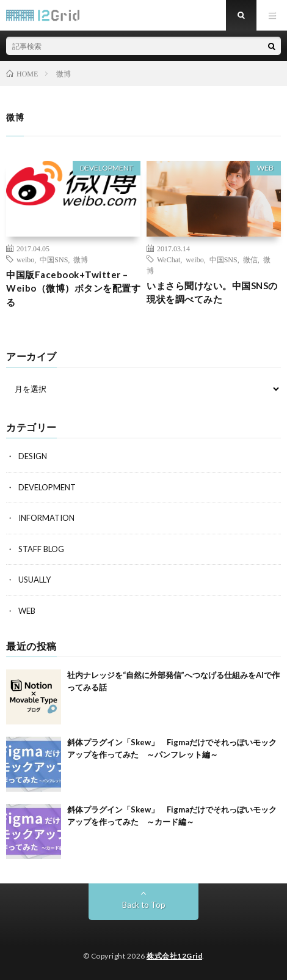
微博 (81, 259)
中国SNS (54, 259)
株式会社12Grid (174, 956)
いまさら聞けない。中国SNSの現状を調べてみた (212, 293)
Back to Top (144, 905)
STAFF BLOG (41, 549)
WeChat (169, 259)
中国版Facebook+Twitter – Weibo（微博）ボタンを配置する (73, 288)
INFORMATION (46, 518)
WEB (265, 168)
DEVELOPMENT (107, 168)
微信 (250, 259)
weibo (25, 259)
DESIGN (33, 456)
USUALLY (35, 580)
